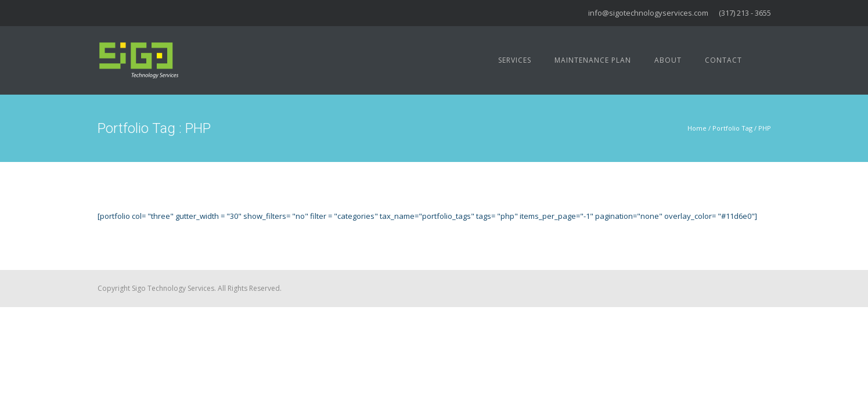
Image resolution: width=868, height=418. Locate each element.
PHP (765, 128)
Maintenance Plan (593, 60)
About (668, 60)
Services (515, 60)
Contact (723, 60)
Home (697, 128)
